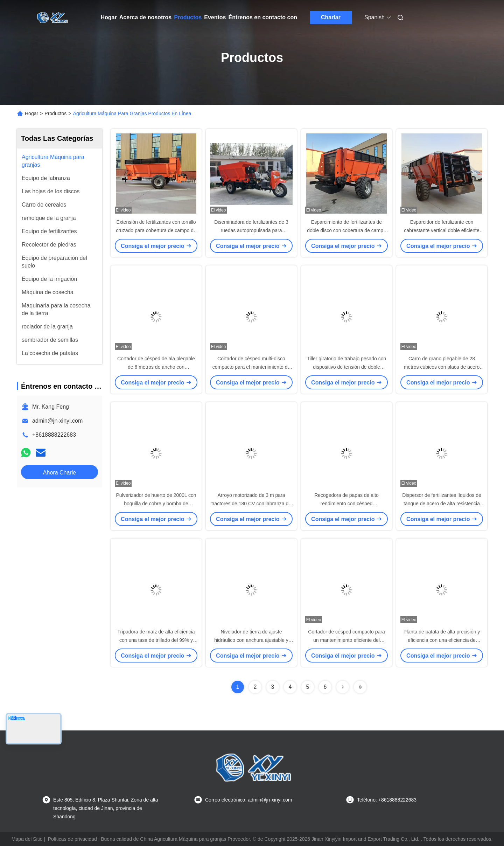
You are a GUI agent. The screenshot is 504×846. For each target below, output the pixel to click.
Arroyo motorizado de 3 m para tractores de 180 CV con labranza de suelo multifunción (251, 504)
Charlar (331, 17)
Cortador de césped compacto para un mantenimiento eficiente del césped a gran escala (346, 640)
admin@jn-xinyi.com (57, 421)
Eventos (215, 17)
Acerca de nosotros (145, 17)
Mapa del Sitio (27, 839)
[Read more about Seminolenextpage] (343, 687)
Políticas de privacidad (72, 839)
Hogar (109, 17)
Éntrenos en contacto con (263, 17)
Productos (188, 17)
